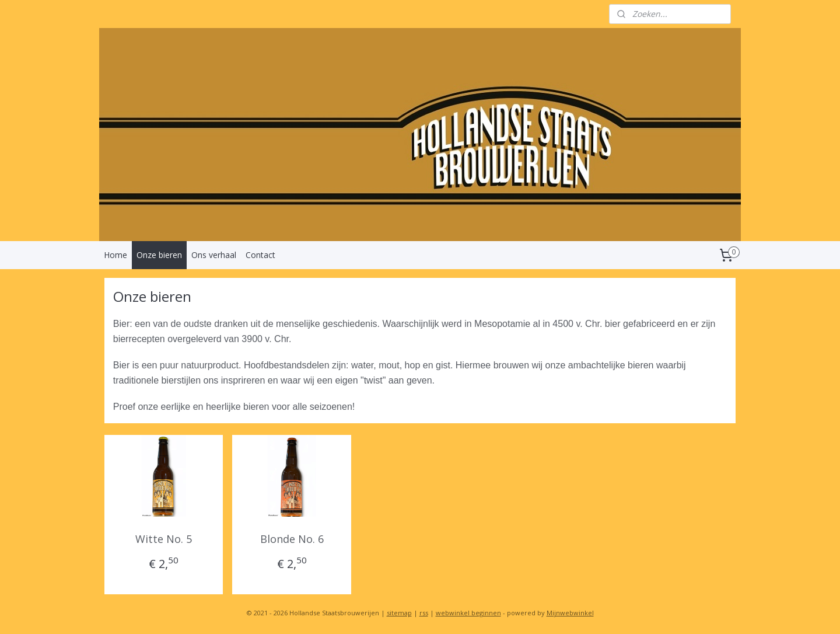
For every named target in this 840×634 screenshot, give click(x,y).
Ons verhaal (214, 255)
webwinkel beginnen (468, 613)
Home (116, 255)
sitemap (399, 613)
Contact (260, 255)
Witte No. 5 (164, 539)
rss (424, 613)
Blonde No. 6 (292, 539)
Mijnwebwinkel (570, 613)
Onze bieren (159, 255)
